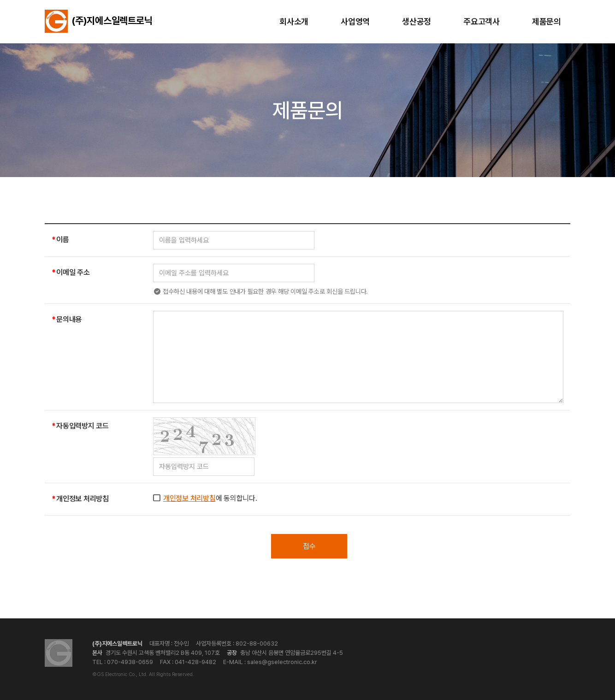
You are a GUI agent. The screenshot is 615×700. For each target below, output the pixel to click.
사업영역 (355, 21)
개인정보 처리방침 (189, 498)
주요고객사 (482, 21)
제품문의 (547, 21)
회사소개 (294, 21)
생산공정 (417, 21)
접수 (309, 546)
